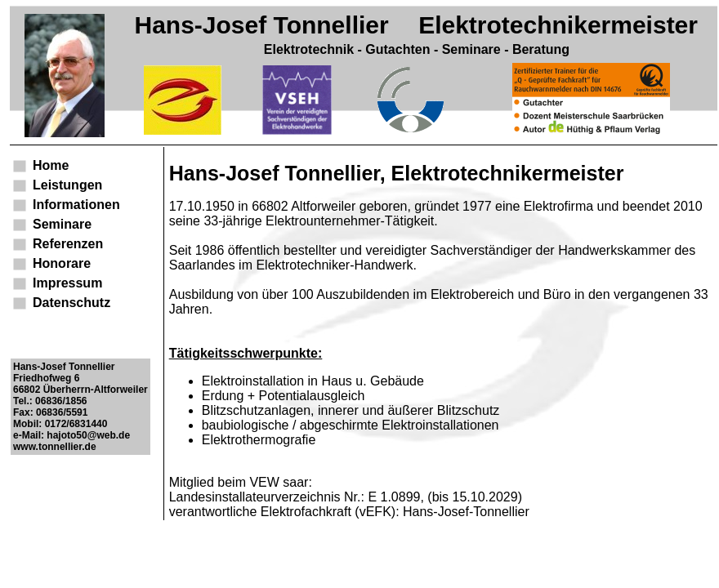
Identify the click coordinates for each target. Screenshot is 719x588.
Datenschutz (71, 303)
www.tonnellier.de (55, 447)
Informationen (76, 205)
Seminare (62, 224)
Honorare (62, 263)
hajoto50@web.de (88, 435)
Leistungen (67, 185)
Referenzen (68, 244)
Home (51, 165)
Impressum (67, 283)
